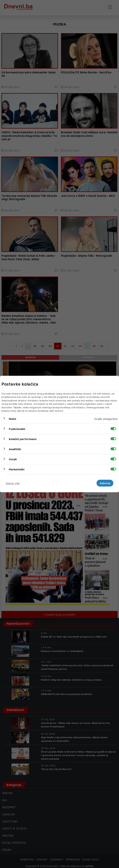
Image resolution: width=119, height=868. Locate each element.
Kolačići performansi (23, 439)
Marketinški (17, 469)
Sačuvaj (105, 483)
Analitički (15, 449)
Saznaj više (13, 483)
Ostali (13, 459)
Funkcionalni (17, 429)
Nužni (12, 419)
